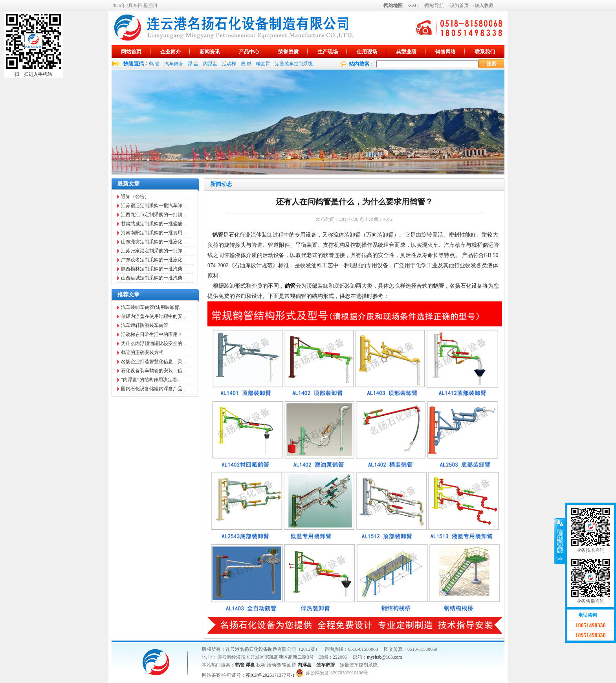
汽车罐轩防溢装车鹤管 (145, 325)
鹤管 (240, 665)
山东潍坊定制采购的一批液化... (153, 242)
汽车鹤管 (174, 64)
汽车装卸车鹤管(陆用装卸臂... (152, 307)
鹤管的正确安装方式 (142, 353)
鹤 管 (154, 64)
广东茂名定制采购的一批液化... (153, 260)
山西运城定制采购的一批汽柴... (153, 278)
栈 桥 (246, 64)
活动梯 (229, 64)
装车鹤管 (326, 665)
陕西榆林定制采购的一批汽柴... (153, 269)
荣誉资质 (288, 52)
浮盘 (250, 665)
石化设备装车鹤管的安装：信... (153, 371)
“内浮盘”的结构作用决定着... (151, 380)
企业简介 (170, 52)
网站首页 (131, 52)
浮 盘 (193, 64)
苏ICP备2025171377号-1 (270, 675)
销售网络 (445, 52)
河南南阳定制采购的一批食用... (153, 233)
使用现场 (367, 52)
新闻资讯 (210, 52)
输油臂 (263, 64)
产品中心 (249, 52)
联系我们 (485, 52)
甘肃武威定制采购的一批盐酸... (153, 224)
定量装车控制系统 (294, 64)
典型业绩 (406, 52)
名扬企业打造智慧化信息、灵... (153, 362)
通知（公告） (135, 196)
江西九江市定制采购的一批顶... (153, 215)
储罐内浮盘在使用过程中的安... (153, 316)
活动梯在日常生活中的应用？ (152, 334)
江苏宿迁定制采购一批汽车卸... (153, 206)
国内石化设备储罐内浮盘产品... (153, 389)
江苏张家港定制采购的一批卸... (153, 251)
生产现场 (328, 52)
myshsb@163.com (384, 657)
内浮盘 (210, 64)
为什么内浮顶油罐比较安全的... (153, 343)
